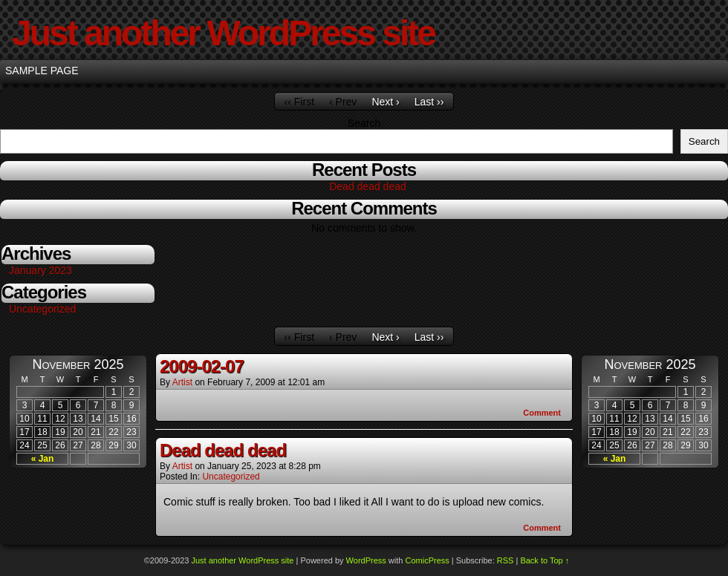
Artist (182, 382)
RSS (506, 560)
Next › (385, 102)
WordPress (366, 560)
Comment (542, 413)
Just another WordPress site (223, 33)
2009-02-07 (202, 366)
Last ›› (429, 102)
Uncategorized (42, 309)
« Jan (43, 459)
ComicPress (427, 560)
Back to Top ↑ (545, 560)
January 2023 (40, 270)
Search (364, 123)
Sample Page (42, 71)
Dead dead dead (368, 186)
